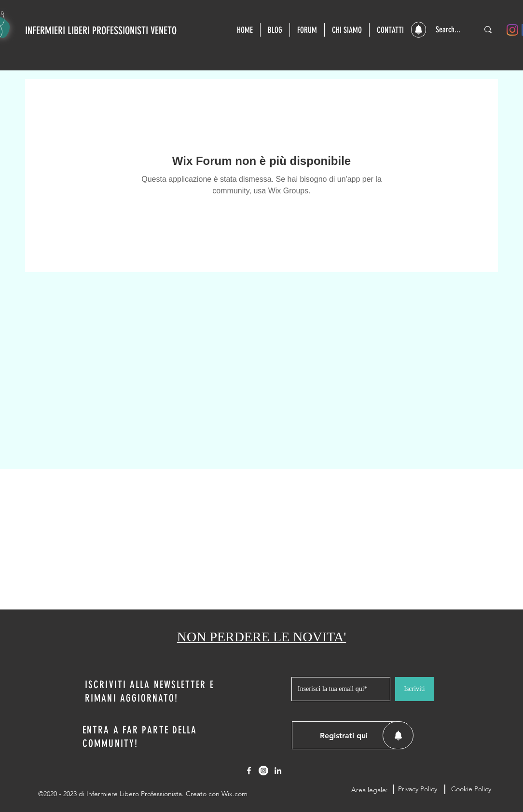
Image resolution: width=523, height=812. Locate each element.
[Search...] (450, 30)
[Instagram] (512, 30)
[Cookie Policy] (471, 789)
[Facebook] (249, 771)
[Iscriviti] (414, 689)
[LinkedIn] (278, 771)
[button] (419, 30)
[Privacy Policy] (418, 789)
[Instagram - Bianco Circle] (263, 771)
